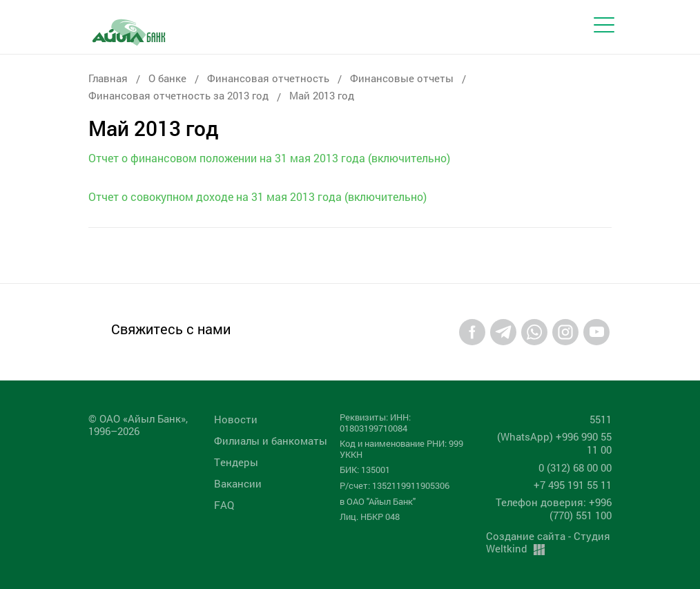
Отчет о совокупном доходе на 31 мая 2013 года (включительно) (257, 196)
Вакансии (238, 483)
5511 (601, 419)
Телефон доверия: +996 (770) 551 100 (554, 509)
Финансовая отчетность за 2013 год (178, 95)
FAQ (224, 505)
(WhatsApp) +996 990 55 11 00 (554, 443)
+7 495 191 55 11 (573, 485)
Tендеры (236, 462)
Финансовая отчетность (268, 78)
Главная (108, 78)
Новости (236, 419)
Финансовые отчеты (402, 78)
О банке (167, 78)
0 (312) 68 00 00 (575, 467)
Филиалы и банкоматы (271, 441)
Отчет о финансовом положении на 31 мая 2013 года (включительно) (269, 158)
